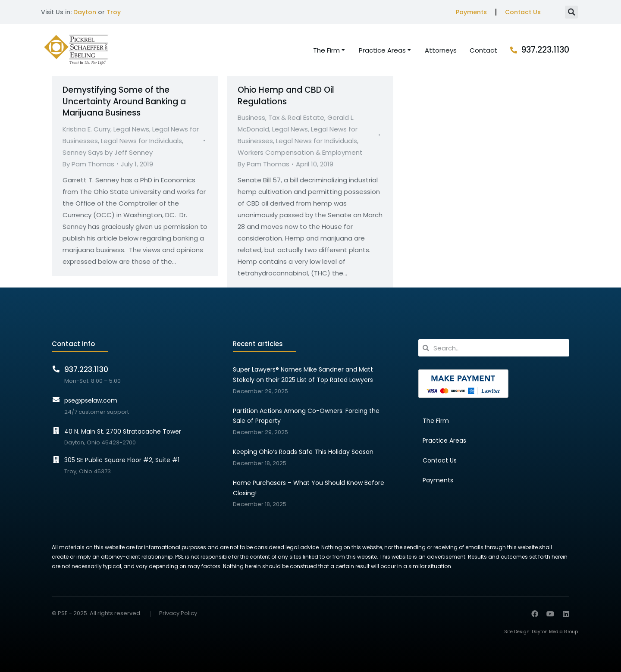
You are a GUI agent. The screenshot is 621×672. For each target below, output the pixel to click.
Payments (471, 12)
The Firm (436, 421)
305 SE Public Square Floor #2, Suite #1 (122, 460)
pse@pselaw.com (91, 400)
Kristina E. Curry (86, 129)
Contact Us (523, 12)
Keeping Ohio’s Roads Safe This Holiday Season (303, 452)
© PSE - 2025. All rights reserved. (97, 613)
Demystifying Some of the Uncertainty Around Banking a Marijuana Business (124, 101)
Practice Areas (444, 441)
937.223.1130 (545, 50)
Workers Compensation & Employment (300, 152)
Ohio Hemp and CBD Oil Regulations (286, 96)
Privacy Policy (178, 614)
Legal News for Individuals (141, 141)
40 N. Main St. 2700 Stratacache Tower (123, 431)
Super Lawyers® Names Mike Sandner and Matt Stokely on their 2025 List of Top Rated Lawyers (303, 375)
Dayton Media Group (555, 632)
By (88, 164)
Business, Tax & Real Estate (281, 117)
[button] (571, 12)
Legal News (131, 129)
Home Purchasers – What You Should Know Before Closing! (309, 488)
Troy (114, 12)
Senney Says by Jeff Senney (108, 152)
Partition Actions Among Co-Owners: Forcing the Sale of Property (306, 416)
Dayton (85, 12)
